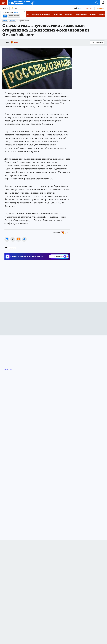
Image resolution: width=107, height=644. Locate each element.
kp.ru (16, 42)
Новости (5, 21)
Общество (12, 21)
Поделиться (97, 43)
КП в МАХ (93, 14)
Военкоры (69, 14)
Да (5, 16)
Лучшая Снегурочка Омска (41, 14)
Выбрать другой (14, 16)
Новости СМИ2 (8, 370)
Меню (3, 3)
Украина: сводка (81, 14)
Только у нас (58, 14)
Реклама (89, 8)
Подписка (100, 8)
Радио (80, 8)
